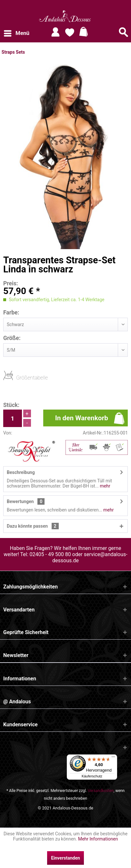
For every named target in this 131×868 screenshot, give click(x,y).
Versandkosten (101, 791)
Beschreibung (21, 472)
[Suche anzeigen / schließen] (124, 32)
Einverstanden (65, 858)
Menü (17, 32)
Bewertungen (20, 501)
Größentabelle (18, 377)
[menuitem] (16, 33)
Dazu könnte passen (33, 526)
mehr (105, 486)
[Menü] (113, 758)
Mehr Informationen (98, 839)
